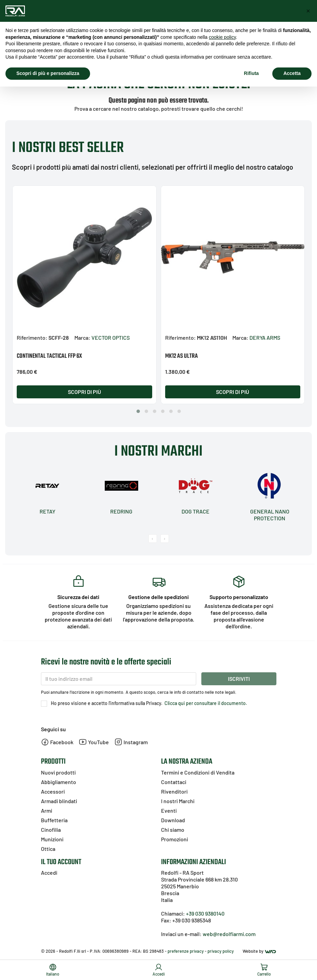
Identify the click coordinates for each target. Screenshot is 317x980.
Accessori (53, 791)
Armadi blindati (59, 801)
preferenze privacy (186, 951)
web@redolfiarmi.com (229, 934)
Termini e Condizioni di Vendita (198, 772)
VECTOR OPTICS (111, 338)
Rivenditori (174, 791)
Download (173, 820)
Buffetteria (54, 820)
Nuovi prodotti (58, 772)
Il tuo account (61, 862)
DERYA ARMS (265, 338)
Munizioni (52, 839)
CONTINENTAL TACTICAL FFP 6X (49, 356)
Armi (47, 810)
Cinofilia (51, 830)
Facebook (57, 742)
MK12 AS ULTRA (182, 356)
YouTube (94, 742)
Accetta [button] (292, 73)
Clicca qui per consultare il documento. (205, 703)
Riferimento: (32, 338)
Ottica (48, 849)
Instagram (131, 742)
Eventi (169, 810)
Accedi (49, 872)
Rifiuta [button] (251, 73)
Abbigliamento (59, 782)
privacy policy (221, 951)
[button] (138, 411)
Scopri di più (84, 392)
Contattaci (174, 782)
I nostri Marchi (178, 801)
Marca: (82, 338)
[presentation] (153, 539)
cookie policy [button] (222, 37)
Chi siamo (173, 830)
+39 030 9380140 (205, 913)
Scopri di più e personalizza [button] (48, 73)
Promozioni (175, 839)
